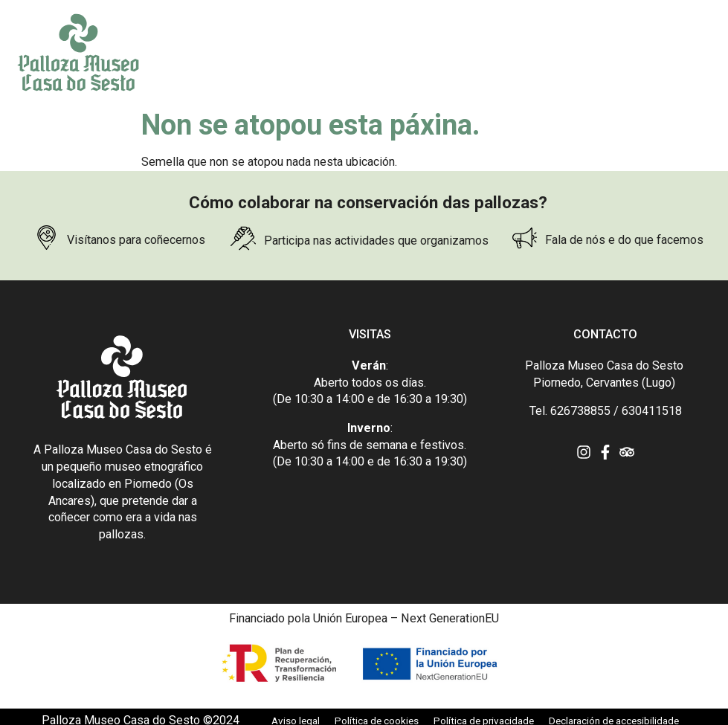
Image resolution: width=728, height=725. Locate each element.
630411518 (652, 411)
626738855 (580, 411)
